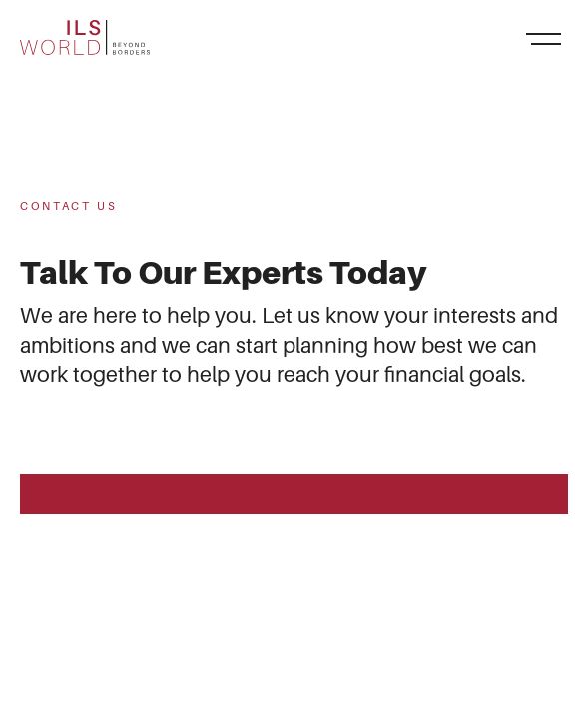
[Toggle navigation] (543, 38)
